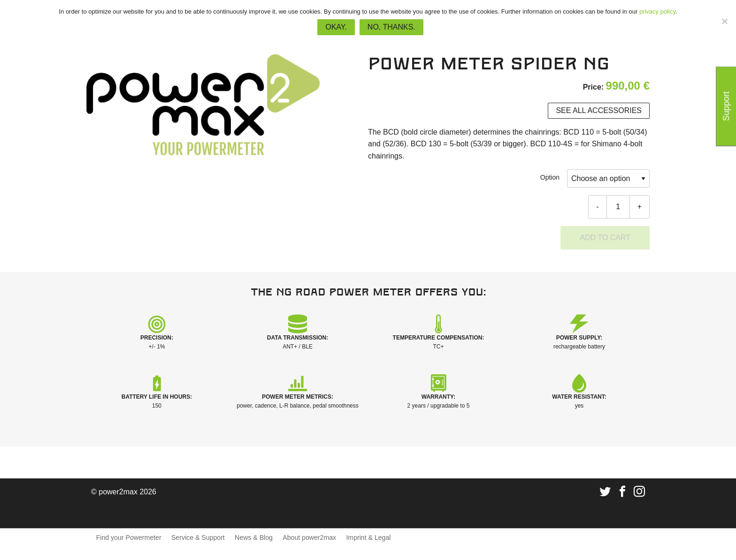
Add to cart (605, 238)
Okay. (336, 27)
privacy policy (657, 11)
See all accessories (599, 110)
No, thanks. (391, 27)
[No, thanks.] (724, 21)
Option (550, 177)
